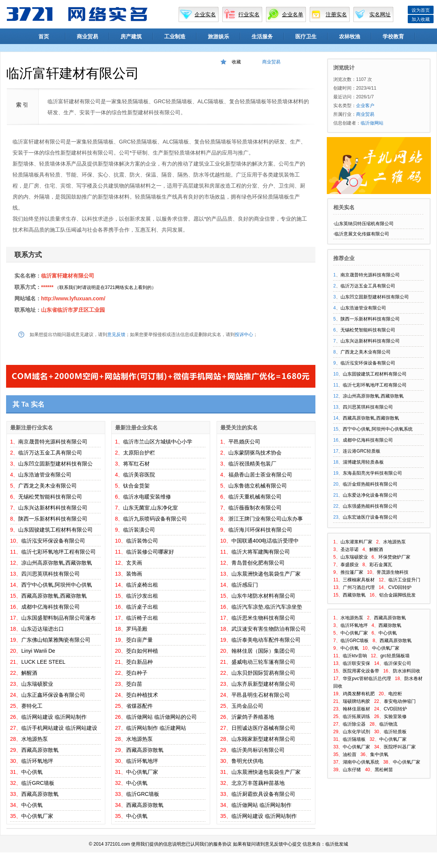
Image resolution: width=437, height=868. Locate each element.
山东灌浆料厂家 (356, 542)
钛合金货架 (136, 486)
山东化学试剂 (356, 732)
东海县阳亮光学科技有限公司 (372, 473)
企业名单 (293, 14)
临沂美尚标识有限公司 (258, 750)
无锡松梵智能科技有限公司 (50, 497)
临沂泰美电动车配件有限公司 (266, 640)
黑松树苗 (384, 770)
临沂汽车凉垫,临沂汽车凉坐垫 (267, 607)
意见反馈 (116, 335)
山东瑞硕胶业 (37, 684)
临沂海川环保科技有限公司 (260, 530)
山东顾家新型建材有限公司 (263, 739)
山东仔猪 (352, 770)
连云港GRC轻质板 (362, 451)
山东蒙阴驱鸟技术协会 (255, 453)
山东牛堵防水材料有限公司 (263, 596)
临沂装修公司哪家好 (150, 552)
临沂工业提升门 (404, 580)
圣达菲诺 (350, 549)
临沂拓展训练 (356, 716)
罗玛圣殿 (137, 629)
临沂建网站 (173, 728)
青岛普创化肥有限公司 (258, 563)
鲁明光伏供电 (247, 761)
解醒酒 (29, 673)
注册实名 (336, 14)
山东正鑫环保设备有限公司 (53, 695)
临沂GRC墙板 (38, 783)
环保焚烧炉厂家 (394, 557)
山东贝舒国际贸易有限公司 (263, 673)
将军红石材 (136, 464)
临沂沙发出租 (142, 596)
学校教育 (393, 36)
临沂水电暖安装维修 (147, 497)
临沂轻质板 (395, 732)
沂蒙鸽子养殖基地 (253, 717)
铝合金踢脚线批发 (397, 595)
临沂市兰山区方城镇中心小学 (158, 442)
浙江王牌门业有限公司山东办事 (266, 519)
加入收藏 (421, 19)
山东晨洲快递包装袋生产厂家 (266, 574)
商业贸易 (87, 36)
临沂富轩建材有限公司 (68, 276)
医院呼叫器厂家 (400, 747)
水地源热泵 (35, 739)
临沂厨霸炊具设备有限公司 (263, 794)
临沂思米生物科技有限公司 (263, 618)
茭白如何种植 (142, 651)
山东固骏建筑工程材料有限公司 (55, 530)
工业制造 (175, 36)
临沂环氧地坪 (37, 761)
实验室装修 (395, 716)
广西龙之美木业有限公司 (47, 486)
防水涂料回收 (407, 671)
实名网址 (380, 14)
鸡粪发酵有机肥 (359, 694)
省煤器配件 (139, 706)
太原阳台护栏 (139, 453)
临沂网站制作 (71, 717)
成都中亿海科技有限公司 (51, 607)
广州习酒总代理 (359, 587)
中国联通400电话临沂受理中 (265, 541)
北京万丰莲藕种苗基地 (258, 783)
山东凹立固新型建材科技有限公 (55, 464)
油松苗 (350, 754)
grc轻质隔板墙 (395, 656)
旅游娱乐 (218, 36)
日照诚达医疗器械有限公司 (263, 728)
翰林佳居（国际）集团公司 (263, 651)
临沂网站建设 (37, 717)
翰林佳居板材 (356, 709)
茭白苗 (134, 684)
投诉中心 (244, 335)
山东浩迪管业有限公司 (45, 475)
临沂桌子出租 (142, 607)
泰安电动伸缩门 (400, 701)
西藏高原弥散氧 (40, 750)
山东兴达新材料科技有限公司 (53, 508)
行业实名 (249, 14)
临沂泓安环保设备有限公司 (53, 541)
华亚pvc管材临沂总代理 (367, 679)
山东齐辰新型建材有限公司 (263, 684)
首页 (44, 36)
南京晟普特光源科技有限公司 (53, 442)
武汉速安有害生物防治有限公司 (269, 629)
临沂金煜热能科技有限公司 (370, 484)
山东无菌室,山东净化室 (150, 508)
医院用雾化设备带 (361, 671)
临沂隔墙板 (354, 739)
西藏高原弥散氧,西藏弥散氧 (54, 596)
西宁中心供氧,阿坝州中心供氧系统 (378, 429)
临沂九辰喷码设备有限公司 (155, 519)
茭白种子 (137, 673)
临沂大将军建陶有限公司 (261, 552)
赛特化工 (32, 706)
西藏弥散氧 (354, 595)
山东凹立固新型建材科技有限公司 (375, 297)
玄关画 (134, 563)
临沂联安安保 (356, 663)
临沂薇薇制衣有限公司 (255, 508)
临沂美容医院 (139, 475)
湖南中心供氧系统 (361, 762)
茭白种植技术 (142, 695)
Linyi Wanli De (38, 651)
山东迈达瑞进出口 (43, 629)
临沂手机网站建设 (43, 728)
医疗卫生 (306, 36)
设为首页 (421, 10)
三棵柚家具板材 (359, 580)
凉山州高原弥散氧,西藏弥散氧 (57, 563)
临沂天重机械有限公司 (255, 497)
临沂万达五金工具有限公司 (50, 453)
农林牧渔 (350, 36)
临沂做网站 (139, 717)
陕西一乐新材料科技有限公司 (53, 519)
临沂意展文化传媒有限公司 (362, 234)
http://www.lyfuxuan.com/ (73, 298)
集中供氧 (379, 754)
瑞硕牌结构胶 (356, 701)
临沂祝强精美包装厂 (252, 464)
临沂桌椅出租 (142, 585)
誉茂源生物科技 (393, 572)
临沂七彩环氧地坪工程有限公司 (59, 552)
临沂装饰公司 (142, 541)
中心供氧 (32, 772)
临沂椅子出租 (142, 618)
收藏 (236, 62)
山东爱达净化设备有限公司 (370, 495)
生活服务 (262, 36)
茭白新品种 (139, 662)
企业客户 (365, 106)
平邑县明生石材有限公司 (261, 695)
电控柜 (395, 694)
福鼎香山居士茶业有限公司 (260, 475)
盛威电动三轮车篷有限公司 (263, 662)
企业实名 (205, 14)
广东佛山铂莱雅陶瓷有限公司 (56, 640)
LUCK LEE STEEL (43, 662)
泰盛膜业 (350, 565)
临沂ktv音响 (355, 656)
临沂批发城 (337, 844)
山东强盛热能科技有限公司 (370, 506)
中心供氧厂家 (37, 816)
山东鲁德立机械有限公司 (258, 486)
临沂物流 (388, 724)
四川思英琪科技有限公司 (51, 574)
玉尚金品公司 (247, 706)
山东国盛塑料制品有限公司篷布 (59, 618)
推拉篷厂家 (352, 572)
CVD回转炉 (400, 587)
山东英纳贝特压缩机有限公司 (364, 224)
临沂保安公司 (397, 663)
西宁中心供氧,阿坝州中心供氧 (57, 585)
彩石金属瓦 (381, 565)
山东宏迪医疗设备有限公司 (370, 517)
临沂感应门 (245, 585)
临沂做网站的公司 (176, 717)
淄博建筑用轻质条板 (363, 462)
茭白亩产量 (139, 640)
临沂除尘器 (354, 724)
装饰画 (134, 574)
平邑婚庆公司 (244, 442)
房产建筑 (131, 36)
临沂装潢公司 (139, 530)
